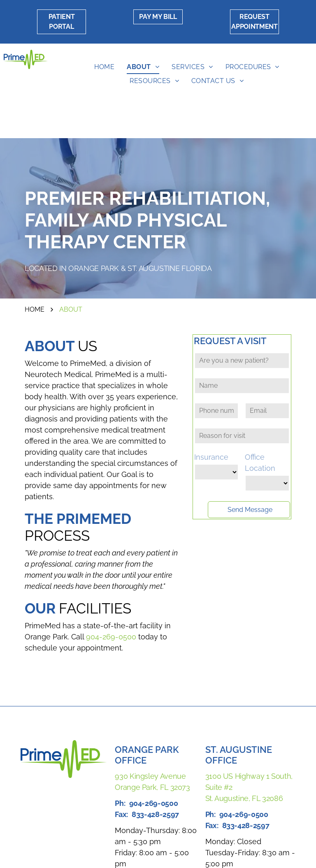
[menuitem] (105, 67)
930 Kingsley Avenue (150, 776)
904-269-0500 (111, 637)
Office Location (260, 463)
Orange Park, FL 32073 (152, 787)
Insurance (211, 457)
